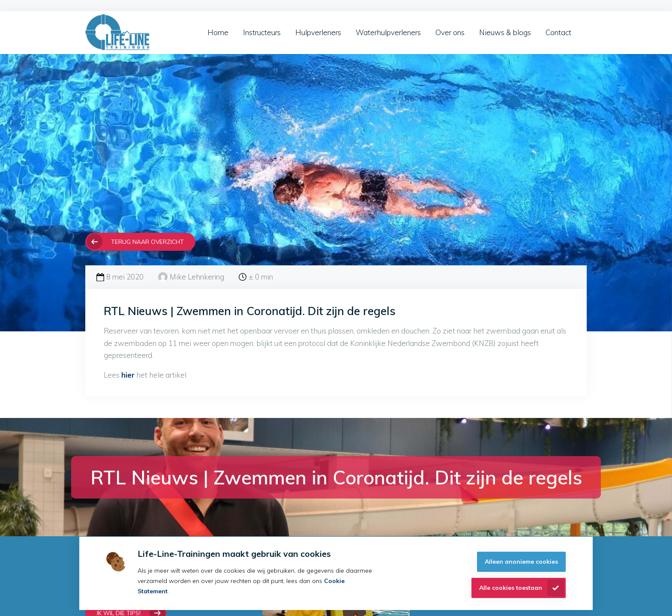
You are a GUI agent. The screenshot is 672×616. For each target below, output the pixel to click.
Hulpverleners (318, 32)
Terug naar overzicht (147, 242)
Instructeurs (262, 32)
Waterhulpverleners (388, 32)
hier (128, 375)
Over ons (450, 32)
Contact (558, 32)
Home (218, 32)
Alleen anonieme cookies (521, 562)
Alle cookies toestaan (511, 588)
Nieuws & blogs (505, 32)
